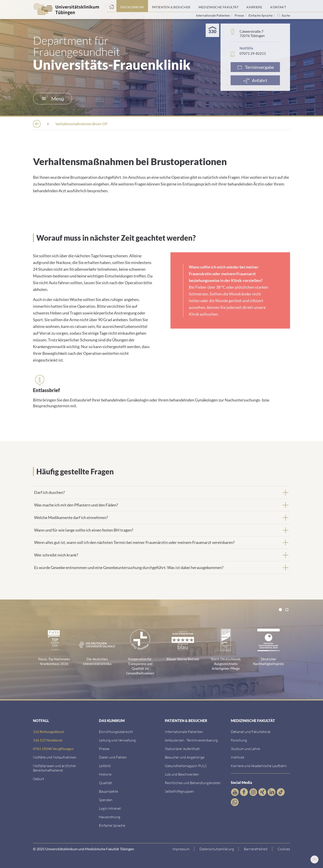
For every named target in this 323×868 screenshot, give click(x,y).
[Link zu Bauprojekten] (108, 791)
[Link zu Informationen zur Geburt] (39, 779)
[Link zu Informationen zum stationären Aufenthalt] (182, 749)
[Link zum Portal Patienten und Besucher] (171, 6)
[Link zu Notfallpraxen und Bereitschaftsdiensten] (55, 768)
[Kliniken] (98, 124)
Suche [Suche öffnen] (286, 15)
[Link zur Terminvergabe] (255, 67)
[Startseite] (112, 6)
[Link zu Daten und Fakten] (113, 757)
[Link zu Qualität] (105, 783)
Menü (53, 99)
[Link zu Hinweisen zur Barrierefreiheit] (256, 849)
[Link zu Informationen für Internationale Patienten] (184, 732)
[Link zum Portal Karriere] (254, 6)
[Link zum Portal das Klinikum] (132, 6)
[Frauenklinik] (128, 124)
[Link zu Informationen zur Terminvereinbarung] (191, 740)
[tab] (161, 492)
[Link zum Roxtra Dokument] (110, 817)
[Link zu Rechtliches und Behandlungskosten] (193, 783)
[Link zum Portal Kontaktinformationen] (278, 6)
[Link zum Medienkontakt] (104, 749)
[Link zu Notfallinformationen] (55, 757)
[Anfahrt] (255, 80)
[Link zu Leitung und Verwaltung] (117, 740)
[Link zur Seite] (106, 800)
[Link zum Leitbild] (105, 766)
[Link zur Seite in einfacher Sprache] (112, 825)
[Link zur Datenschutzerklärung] (217, 849)
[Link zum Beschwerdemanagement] (182, 774)
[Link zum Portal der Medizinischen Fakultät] (218, 6)
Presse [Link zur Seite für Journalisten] (240, 15)
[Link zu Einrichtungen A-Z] (116, 732)
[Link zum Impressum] (181, 849)
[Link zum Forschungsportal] (239, 740)
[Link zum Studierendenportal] (245, 749)
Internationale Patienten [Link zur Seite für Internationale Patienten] (213, 15)
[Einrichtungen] (66, 124)
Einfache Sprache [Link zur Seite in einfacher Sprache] (261, 15)
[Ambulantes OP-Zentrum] (171, 124)
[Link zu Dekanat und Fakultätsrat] (251, 732)
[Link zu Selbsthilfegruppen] (179, 791)
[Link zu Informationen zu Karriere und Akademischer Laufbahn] (259, 766)
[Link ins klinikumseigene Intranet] (110, 808)
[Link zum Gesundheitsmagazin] (186, 766)
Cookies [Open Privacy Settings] (284, 849)
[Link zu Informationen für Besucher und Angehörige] (185, 757)
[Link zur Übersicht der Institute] (238, 757)
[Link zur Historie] (105, 774)
